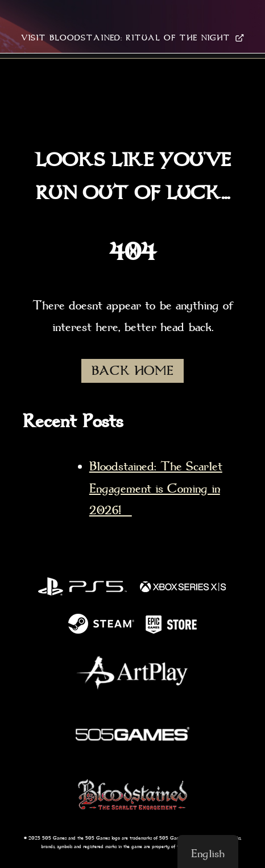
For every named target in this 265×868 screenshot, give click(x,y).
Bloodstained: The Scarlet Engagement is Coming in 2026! (156, 488)
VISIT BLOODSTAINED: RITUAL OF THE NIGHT (132, 38)
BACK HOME (132, 371)
